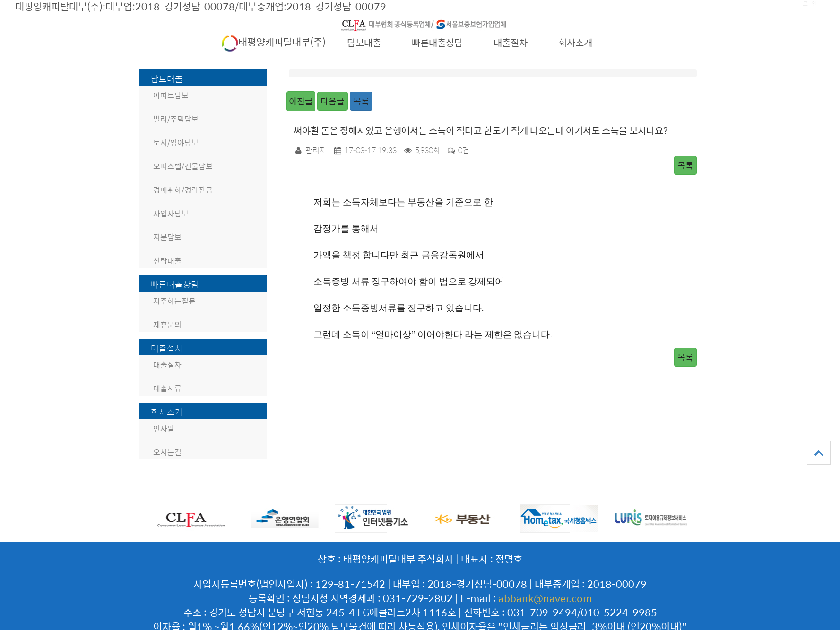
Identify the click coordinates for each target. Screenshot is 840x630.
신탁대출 (167, 261)
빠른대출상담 (437, 42)
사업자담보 (171, 213)
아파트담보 (171, 95)
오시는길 (167, 452)
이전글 (301, 101)
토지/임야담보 (176, 142)
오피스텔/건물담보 (183, 166)
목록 (361, 101)
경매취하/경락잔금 (183, 190)
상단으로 (819, 453)
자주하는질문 (174, 301)
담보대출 (364, 42)
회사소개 (575, 42)
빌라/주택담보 (176, 119)
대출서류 (167, 388)
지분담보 (167, 237)
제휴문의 (167, 324)
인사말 (164, 428)
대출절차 (511, 42)
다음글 (333, 101)
